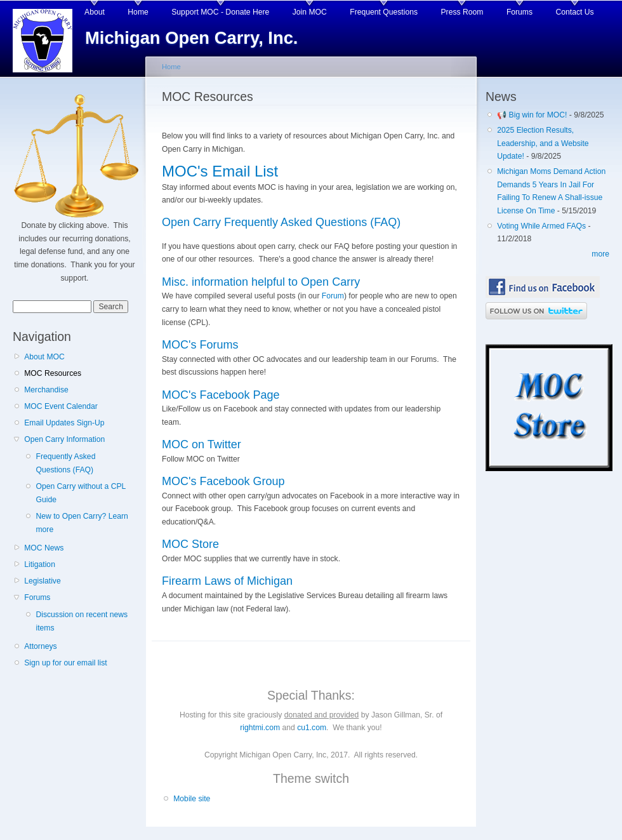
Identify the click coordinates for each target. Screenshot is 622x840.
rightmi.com (260, 728)
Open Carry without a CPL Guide (80, 493)
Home (138, 12)
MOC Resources (53, 373)
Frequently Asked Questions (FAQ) (65, 463)
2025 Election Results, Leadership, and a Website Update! (543, 143)
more (600, 254)
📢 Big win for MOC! (533, 115)
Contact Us (575, 12)
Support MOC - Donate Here (220, 12)
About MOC (44, 357)
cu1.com (312, 728)
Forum (333, 296)
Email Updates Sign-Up (64, 423)
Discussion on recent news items (82, 621)
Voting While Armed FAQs (541, 226)
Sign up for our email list (65, 663)
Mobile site (192, 799)
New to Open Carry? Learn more (82, 523)
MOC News (44, 548)
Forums (519, 12)
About (95, 12)
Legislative (42, 581)
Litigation (40, 564)
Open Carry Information (64, 439)
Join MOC (310, 12)
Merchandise (46, 390)
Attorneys (40, 646)
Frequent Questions (384, 12)
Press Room (462, 12)
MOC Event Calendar (61, 406)
